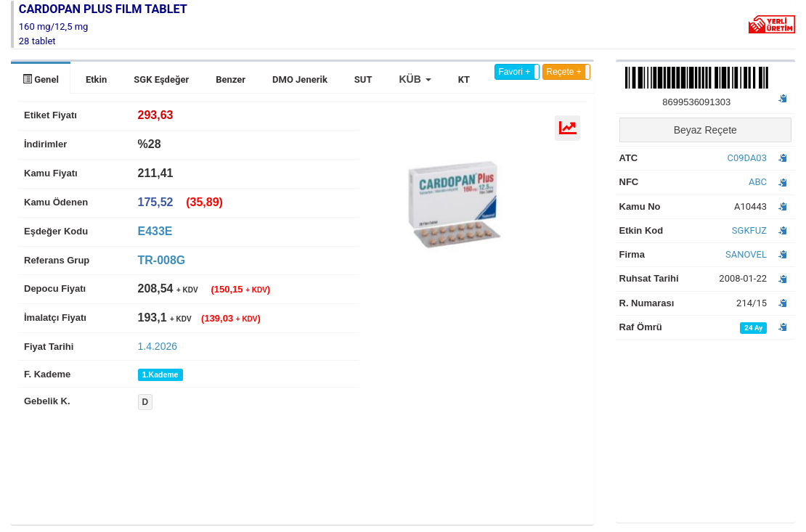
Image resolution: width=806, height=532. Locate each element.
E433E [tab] (155, 231)
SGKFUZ (749, 230)
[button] (415, 79)
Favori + (515, 72)
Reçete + (564, 72)
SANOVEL (746, 254)
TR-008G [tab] (162, 260)
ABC (758, 182)
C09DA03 (747, 158)
